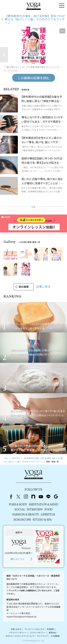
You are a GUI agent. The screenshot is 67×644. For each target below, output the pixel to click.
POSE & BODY (18, 505)
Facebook (10, 497)
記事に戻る (43, 286)
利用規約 (50, 629)
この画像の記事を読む (34, 78)
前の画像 (24, 287)
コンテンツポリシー (38, 632)
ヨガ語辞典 (55, 636)
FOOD (49, 510)
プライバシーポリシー (18, 632)
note (33, 497)
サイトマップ (42, 636)
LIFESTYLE (48, 515)
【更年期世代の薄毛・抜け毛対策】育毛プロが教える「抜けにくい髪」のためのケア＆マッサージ (35, 19)
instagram (26, 497)
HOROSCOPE (22, 520)
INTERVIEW (35, 510)
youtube (41, 497)
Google (56, 497)
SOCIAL (20, 510)
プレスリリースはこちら (34, 629)
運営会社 (52, 632)
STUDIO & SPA (42, 520)
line (48, 497)
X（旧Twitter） (18, 497)
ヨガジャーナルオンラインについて (20, 636)
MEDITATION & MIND (43, 505)
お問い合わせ (16, 629)
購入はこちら (18, 559)
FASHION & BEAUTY (26, 515)
